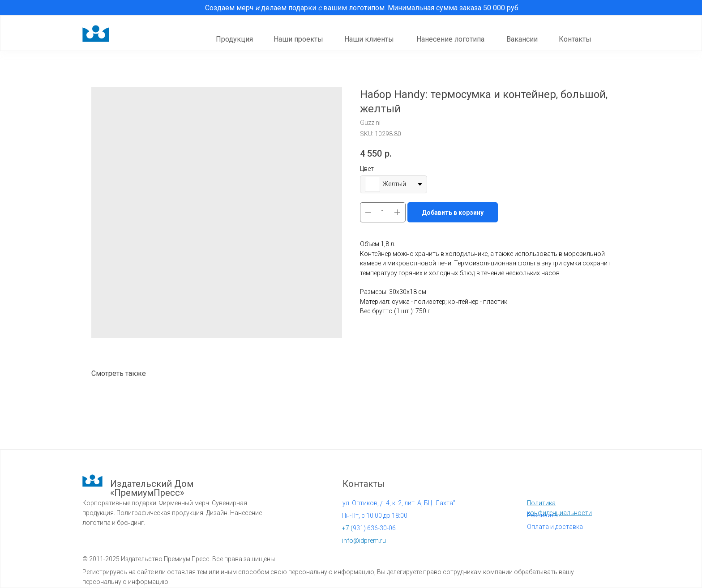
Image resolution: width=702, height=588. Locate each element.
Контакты (575, 39)
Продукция (234, 39)
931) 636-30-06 (369, 528)
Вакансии (522, 39)
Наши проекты (298, 39)
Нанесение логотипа (450, 39)
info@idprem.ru (364, 541)
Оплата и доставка (555, 527)
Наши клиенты (369, 39)
